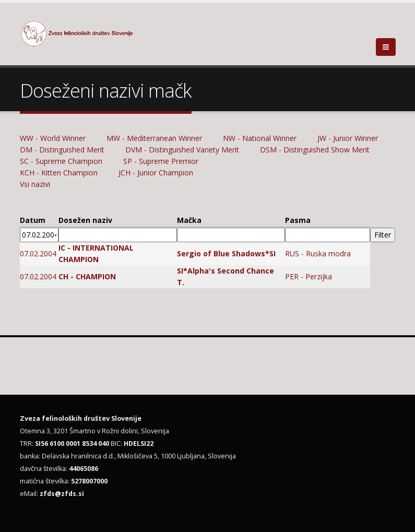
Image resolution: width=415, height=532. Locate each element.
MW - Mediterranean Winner (154, 138)
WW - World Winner (53, 138)
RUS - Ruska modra (318, 253)
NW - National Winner (260, 138)
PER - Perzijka (309, 276)
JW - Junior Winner (348, 138)
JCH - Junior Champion (156, 173)
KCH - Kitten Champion (59, 173)
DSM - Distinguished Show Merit (315, 150)
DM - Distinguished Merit (62, 150)
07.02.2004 (38, 253)
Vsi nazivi (35, 184)
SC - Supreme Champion (61, 161)
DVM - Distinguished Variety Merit (182, 150)
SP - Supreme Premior (162, 161)
